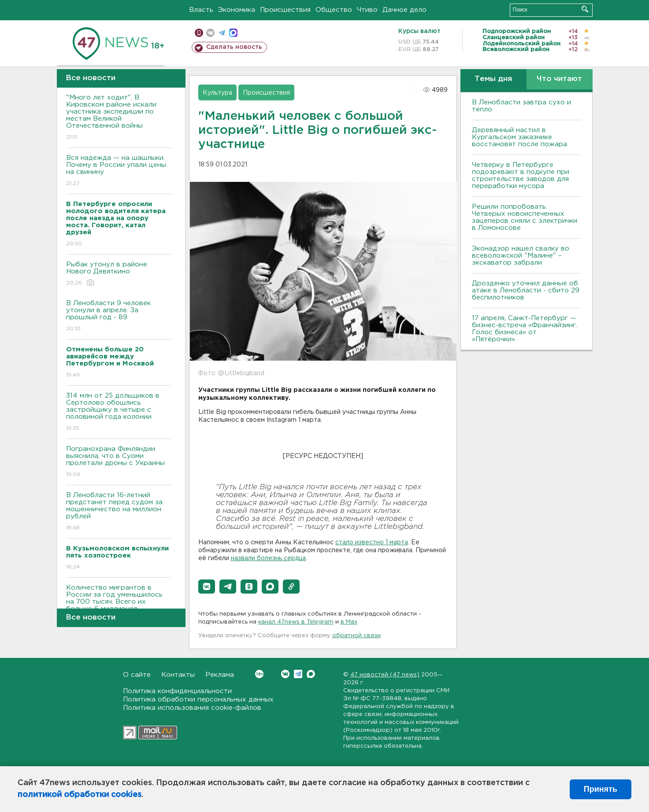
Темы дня (493, 79)
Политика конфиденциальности (177, 691)
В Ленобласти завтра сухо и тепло (521, 106)
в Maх (349, 622)
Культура (217, 93)
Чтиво (367, 10)
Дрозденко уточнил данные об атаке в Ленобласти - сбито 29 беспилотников (526, 290)
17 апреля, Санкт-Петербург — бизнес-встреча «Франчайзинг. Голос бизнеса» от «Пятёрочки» (525, 329)
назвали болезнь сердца (268, 558)
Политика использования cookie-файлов (192, 708)
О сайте (137, 675)
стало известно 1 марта (372, 543)
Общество (334, 10)
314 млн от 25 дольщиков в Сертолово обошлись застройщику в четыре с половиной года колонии (119, 412)
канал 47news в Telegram (296, 622)
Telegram (298, 674)
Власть (201, 10)
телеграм (222, 33)
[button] (207, 587)
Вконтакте (259, 674)
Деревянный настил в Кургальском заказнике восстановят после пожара (519, 137)
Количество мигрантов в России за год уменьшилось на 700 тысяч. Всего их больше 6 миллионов (119, 604)
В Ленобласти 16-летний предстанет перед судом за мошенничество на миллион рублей (119, 512)
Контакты (178, 675)
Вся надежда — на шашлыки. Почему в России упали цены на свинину (119, 171)
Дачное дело (404, 10)
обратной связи (356, 636)
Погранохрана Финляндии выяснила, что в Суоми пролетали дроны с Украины (119, 462)
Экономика (237, 10)
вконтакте (210, 33)
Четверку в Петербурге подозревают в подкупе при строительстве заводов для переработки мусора (521, 175)
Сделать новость (234, 47)
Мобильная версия (199, 33)
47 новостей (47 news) (385, 675)
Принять (601, 789)
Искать (585, 9)
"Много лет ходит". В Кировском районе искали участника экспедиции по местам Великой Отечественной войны (119, 118)
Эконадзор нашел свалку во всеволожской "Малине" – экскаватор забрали (521, 256)
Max (311, 674)
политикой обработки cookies (80, 795)
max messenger (233, 33)
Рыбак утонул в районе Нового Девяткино (119, 274)
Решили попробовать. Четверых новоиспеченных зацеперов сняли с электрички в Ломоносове (525, 217)
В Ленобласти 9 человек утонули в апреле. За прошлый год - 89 (119, 316)
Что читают (559, 79)
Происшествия (285, 10)
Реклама (220, 675)
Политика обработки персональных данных (198, 699)
